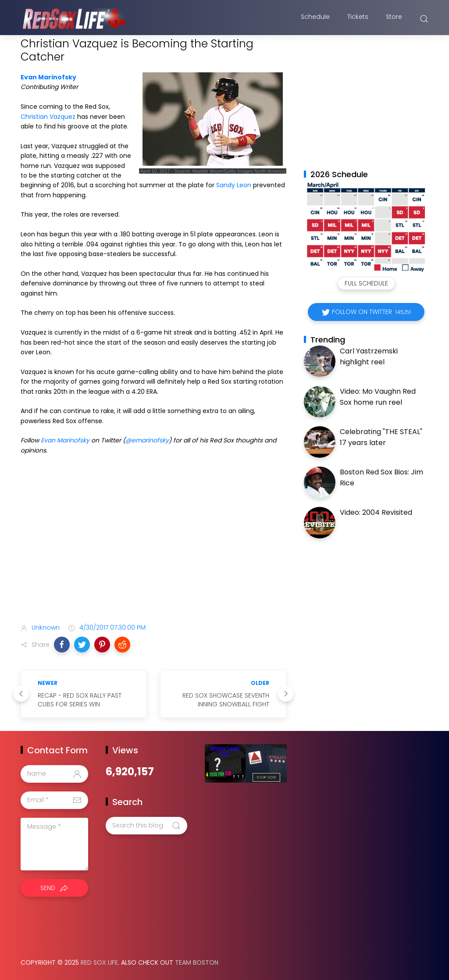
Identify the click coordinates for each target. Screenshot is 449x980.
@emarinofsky (147, 440)
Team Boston (197, 962)
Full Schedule (366, 283)
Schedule (315, 19)
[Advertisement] (153, 547)
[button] (62, 645)
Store (394, 19)
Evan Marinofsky (48, 77)
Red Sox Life (99, 962)
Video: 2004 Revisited (376, 512)
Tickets (358, 19)
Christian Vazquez (48, 117)
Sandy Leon (234, 185)
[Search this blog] (146, 826)
